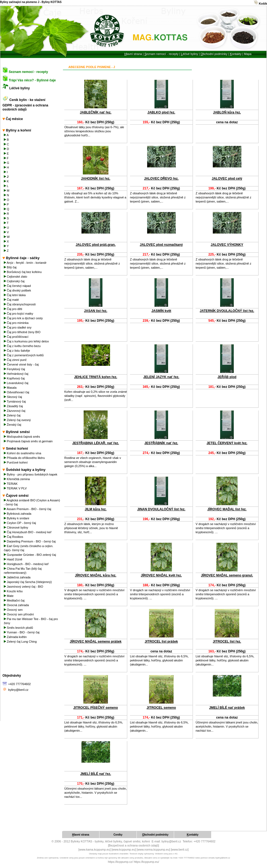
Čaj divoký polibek (18, 290)
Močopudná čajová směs (22, 437)
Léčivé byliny (19, 88)
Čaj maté (12, 300)
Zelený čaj (13, 415)
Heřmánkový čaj (16, 374)
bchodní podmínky (214, 54)
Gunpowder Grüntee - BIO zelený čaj (30, 555)
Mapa (248, 54)
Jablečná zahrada (18, 577)
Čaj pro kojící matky (19, 314)
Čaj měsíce (13, 119)
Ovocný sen (14, 610)
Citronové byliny (16, 527)
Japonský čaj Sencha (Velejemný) (28, 582)
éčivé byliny (189, 54)
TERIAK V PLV (16, 488)
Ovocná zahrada (17, 605)
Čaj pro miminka (17, 323)
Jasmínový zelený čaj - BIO (24, 587)
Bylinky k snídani (17, 518)
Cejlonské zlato (16, 277)
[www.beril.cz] (180, 849)
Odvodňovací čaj (17, 392)
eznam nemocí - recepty (161, 54)
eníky (118, 835)
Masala (11, 388)
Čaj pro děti (13, 309)
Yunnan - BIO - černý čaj (22, 632)
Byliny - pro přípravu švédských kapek (31, 474)
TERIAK (11, 484)
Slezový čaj (13, 397)
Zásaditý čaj (14, 406)
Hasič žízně (13, 559)
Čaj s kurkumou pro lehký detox (27, 341)
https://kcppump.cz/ (120, 862)
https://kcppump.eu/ (146, 862)
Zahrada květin (16, 637)
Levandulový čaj (16, 383)
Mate (9, 596)
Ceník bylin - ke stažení (28, 100)
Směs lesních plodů (19, 628)
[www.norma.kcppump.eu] (154, 849)
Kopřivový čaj (15, 378)
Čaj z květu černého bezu (23, 346)
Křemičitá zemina (17, 479)
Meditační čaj (15, 600)
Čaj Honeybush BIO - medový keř (28, 532)
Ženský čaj (13, 425)
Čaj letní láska (15, 295)
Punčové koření (16, 462)
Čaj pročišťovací (16, 337)
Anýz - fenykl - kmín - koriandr (26, 263)
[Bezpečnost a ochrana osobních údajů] (133, 845)
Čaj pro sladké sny (18, 327)
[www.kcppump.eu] (124, 849)
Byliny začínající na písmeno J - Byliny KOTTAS (31, 2)
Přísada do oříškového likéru (25, 458)
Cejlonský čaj (15, 281)
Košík (260, 4)
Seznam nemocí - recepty (28, 72)
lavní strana (133, 54)
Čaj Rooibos (14, 537)
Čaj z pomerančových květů (24, 355)
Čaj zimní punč (16, 360)
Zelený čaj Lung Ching (21, 642)
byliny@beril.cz (18, 690)
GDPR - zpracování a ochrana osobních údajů (25, 107)
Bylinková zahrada (18, 514)
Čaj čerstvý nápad (18, 286)
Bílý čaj (11, 267)
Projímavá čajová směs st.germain (29, 441)
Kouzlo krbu (14, 591)
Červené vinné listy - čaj (22, 364)
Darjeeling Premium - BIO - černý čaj (30, 541)
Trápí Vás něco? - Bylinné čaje (32, 80)
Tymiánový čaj (15, 401)
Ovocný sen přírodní (19, 614)
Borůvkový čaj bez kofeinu (23, 272)
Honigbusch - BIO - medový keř (27, 564)
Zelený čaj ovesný (18, 420)
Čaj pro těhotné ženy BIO (23, 332)
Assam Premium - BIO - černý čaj (28, 509)
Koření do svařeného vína (23, 453)
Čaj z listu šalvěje (17, 351)
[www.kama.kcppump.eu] (95, 849)
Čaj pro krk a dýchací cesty (24, 318)
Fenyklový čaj (15, 369)
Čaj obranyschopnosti (20, 304)
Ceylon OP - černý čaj (20, 523)
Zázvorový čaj (15, 411)
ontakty (236, 54)
